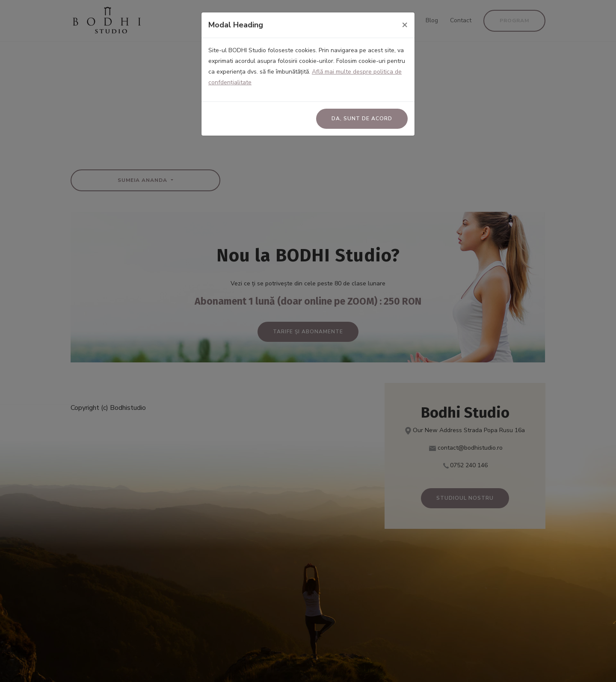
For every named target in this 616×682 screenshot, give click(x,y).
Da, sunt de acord (362, 119)
